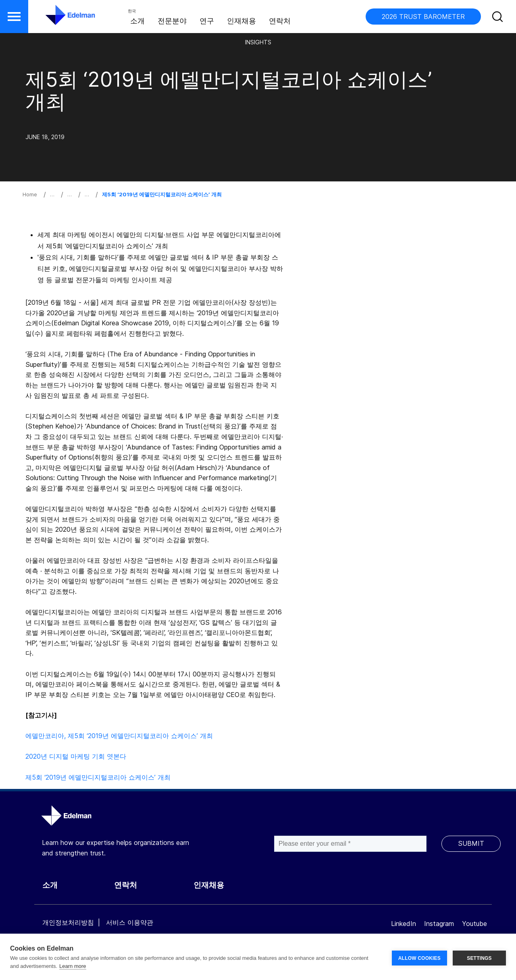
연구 (207, 21)
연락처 (280, 21)
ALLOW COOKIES (419, 957)
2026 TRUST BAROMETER (423, 17)
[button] (14, 17)
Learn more (73, 966)
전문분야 (172, 21)
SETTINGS (479, 957)
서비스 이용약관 (130, 922)
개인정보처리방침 (68, 922)
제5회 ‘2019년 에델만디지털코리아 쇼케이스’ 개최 (98, 777)
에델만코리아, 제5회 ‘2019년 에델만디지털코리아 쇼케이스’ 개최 (119, 736)
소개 (137, 21)
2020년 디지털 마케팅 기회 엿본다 (76, 756)
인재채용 (241, 21)
